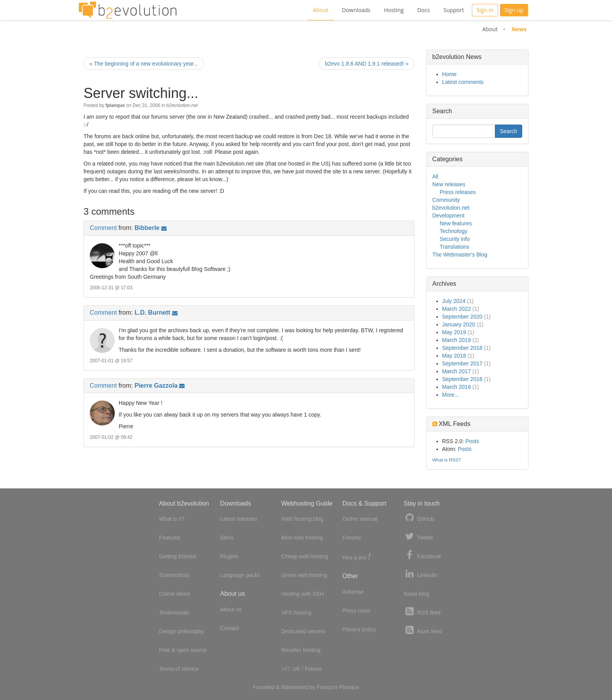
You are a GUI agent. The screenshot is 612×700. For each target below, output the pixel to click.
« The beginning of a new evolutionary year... (144, 64)
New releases (449, 184)
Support (454, 10)
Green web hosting (304, 575)
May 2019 (454, 332)
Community (446, 200)
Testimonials (174, 613)
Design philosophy (181, 631)
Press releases (458, 192)
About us (231, 609)
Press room (356, 611)
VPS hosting (296, 613)
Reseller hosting (301, 650)
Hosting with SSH (303, 594)
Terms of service (179, 669)
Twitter (418, 537)
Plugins (229, 556)
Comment (103, 228)
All (436, 176)
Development (449, 216)
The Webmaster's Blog (460, 255)
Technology (454, 231)
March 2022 (457, 309)
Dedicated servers (303, 631)
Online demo (174, 594)
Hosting (394, 10)
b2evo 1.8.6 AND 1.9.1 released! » (366, 64)
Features (170, 538)
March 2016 (457, 387)
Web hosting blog (302, 519)
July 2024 (454, 301)
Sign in (485, 10)
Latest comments (463, 82)
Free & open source (183, 650)
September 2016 (463, 379)
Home (449, 74)
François (327, 687)
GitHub (419, 518)
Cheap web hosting (305, 556)
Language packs (240, 575)
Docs (423, 10)
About (321, 10)
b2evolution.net (182, 105)
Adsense (353, 592)
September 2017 (463, 363)
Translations (455, 247)
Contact (229, 628)
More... (451, 395)
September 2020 (463, 317)
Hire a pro (356, 557)
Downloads (356, 10)
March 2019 (457, 340)
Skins (227, 538)
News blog (416, 594)
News (519, 29)
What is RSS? (447, 460)
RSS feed (422, 612)
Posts (472, 441)
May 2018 (454, 356)
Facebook (422, 555)
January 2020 (459, 324)
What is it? (172, 519)
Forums (351, 538)
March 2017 (457, 371)
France (313, 669)
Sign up (514, 10)
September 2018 (463, 348)
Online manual (360, 519)
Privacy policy (359, 629)
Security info (455, 239)
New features (456, 223)
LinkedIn (421, 574)
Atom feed (423, 630)
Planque (349, 687)
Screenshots (174, 575)
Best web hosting (302, 538)
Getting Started (177, 556)
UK (296, 669)
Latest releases (239, 519)
